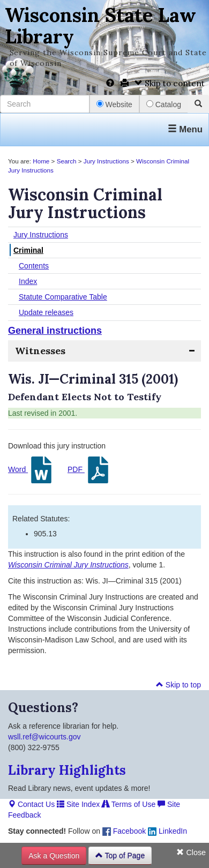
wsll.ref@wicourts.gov (44, 737)
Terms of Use (129, 804)
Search (67, 161)
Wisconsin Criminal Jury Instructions (68, 565)
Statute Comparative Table (63, 297)
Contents (34, 266)
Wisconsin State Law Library (100, 26)
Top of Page (120, 856)
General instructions (55, 331)
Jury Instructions (106, 161)
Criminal (28, 250)
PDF (89, 470)
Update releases (46, 312)
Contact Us (31, 804)
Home (41, 161)
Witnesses (40, 351)
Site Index (78, 804)
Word (31, 470)
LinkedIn (167, 831)
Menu (185, 129)
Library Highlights (67, 770)
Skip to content (170, 83)
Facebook (124, 831)
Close (191, 852)
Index (28, 281)
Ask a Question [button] (54, 856)
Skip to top (178, 685)
